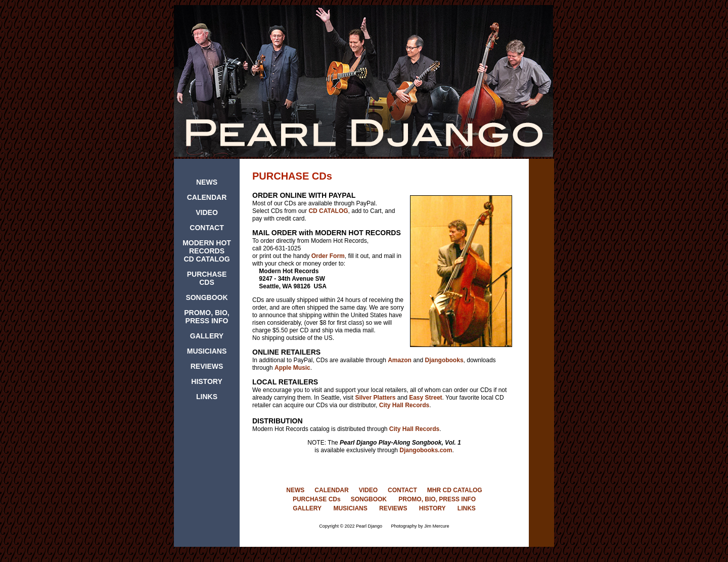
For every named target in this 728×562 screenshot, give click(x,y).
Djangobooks (444, 360)
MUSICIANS (207, 351)
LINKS (207, 397)
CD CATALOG (328, 211)
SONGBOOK (207, 297)
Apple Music (292, 368)
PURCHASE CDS (207, 278)
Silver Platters (375, 398)
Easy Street (425, 398)
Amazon (400, 360)
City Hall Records (404, 405)
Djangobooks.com (426, 450)
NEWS (207, 182)
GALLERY (207, 336)
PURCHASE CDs (317, 499)
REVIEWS (207, 366)
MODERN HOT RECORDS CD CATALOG (207, 251)
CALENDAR (207, 197)
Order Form (328, 256)
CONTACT (207, 228)
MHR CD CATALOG (455, 490)
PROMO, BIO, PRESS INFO (207, 317)
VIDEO (207, 212)
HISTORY (207, 381)
